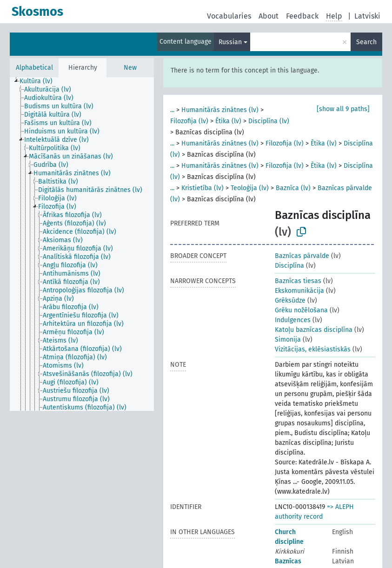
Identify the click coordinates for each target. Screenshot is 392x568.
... (172, 110)
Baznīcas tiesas (298, 281)
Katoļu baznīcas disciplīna (314, 330)
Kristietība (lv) (203, 188)
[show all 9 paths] (343, 109)
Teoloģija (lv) (250, 188)
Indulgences (293, 320)
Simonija (288, 340)
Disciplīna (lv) (269, 121)
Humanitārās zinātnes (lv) (220, 110)
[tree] (82, 244)
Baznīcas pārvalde (302, 256)
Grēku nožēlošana (301, 310)
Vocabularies (229, 16)
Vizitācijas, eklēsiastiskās (313, 349)
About (269, 16)
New (130, 68)
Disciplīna (289, 266)
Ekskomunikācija (299, 291)
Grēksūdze (290, 301)
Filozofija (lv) (189, 121)
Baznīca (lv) (293, 188)
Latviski (367, 16)
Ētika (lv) (228, 121)
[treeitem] (40, 81)
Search (366, 42)
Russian (230, 42)
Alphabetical (34, 68)
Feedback (302, 16)
